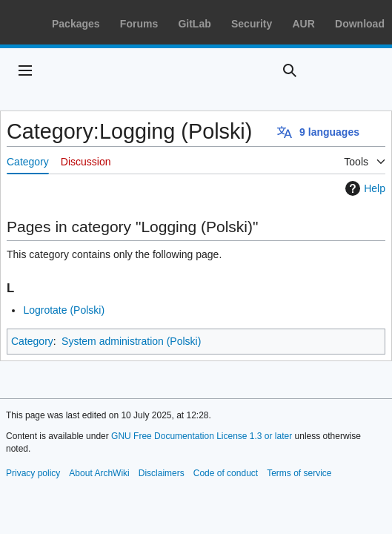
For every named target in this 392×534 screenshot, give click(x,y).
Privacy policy (33, 473)
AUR (303, 24)
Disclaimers (162, 473)
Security (252, 24)
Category (32, 341)
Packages (76, 24)
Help (363, 188)
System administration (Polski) (131, 341)
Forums (139, 24)
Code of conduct (226, 473)
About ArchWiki (99, 473)
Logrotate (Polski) (64, 310)
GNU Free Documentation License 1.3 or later (202, 436)
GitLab (194, 24)
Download (360, 24)
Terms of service (299, 473)
